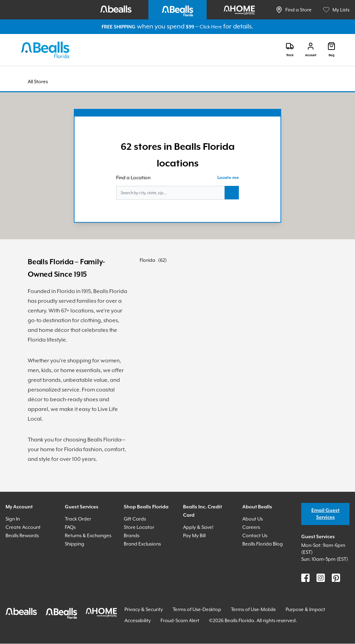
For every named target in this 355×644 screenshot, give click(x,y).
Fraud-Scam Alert (180, 620)
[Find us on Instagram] (321, 578)
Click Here (211, 27)
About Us (253, 519)
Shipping (75, 544)
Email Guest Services (325, 514)
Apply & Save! (198, 527)
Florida (148, 260)
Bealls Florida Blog (263, 544)
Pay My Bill (194, 535)
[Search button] (232, 193)
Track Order (78, 519)
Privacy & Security (144, 609)
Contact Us (255, 535)
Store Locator (139, 527)
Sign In (13, 519)
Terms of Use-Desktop (197, 609)
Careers (251, 527)
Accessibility (138, 620)
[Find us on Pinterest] (336, 578)
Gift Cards (135, 519)
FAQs (70, 527)
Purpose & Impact (305, 609)
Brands (132, 535)
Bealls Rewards (22, 535)
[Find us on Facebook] (305, 578)
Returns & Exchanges (88, 535)
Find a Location (133, 178)
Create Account (23, 527)
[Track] (290, 50)
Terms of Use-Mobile (253, 609)
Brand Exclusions (142, 544)
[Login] (311, 50)
